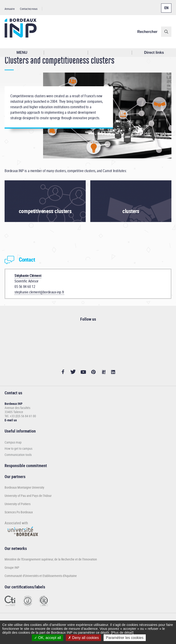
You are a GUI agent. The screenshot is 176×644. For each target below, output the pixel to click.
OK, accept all (48, 638)
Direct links (154, 53)
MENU (22, 53)
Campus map (13, 442)
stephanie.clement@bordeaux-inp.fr (39, 292)
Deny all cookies (83, 638)
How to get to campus (18, 448)
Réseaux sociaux (110, 53)
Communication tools (18, 455)
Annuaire (10, 9)
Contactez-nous (29, 9)
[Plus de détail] (122, 632)
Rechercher (147, 32)
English (165, 5)
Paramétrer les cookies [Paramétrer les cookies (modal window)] (125, 638)
